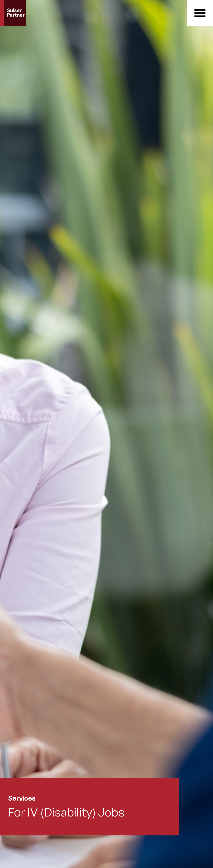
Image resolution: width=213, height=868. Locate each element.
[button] (200, 13)
